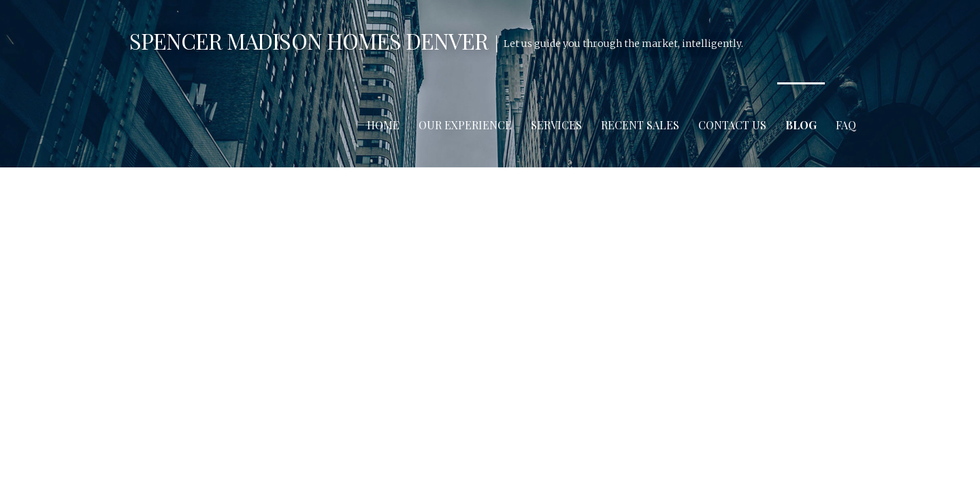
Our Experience (465, 125)
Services (556, 125)
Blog (801, 125)
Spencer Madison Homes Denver (309, 40)
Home (383, 125)
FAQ (846, 125)
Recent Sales (640, 125)
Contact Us (732, 125)
